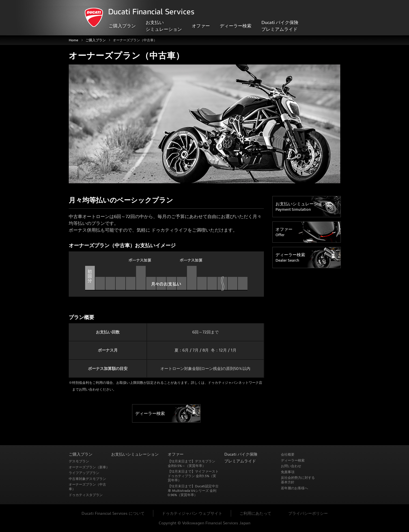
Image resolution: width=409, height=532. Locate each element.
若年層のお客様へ (294, 488)
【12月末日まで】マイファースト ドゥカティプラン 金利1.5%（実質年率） (193, 476)
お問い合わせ (291, 466)
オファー (284, 232)
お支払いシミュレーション (301, 206)
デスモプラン (79, 461)
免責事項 (288, 472)
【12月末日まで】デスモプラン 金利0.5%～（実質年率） (191, 463)
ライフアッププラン (84, 473)
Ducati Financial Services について (113, 513)
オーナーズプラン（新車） (89, 467)
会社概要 (288, 454)
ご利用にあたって (255, 513)
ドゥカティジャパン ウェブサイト (192, 513)
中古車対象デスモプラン (87, 479)
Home (74, 40)
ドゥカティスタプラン (86, 495)
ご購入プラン (96, 40)
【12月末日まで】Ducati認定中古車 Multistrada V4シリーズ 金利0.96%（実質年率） (193, 490)
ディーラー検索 (236, 26)
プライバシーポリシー (308, 513)
